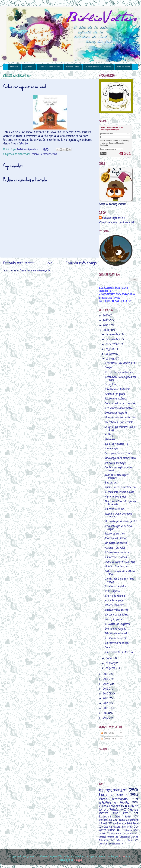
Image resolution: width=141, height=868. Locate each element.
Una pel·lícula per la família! (120, 418)
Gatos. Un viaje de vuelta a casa (120, 573)
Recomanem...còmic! (116, 399)
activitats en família (114, 803)
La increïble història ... (117, 557)
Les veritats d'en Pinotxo (119, 408)
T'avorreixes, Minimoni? (117, 389)
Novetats (14, 67)
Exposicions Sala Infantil (115, 817)
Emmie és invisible (115, 596)
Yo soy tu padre (114, 620)
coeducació (116, 844)
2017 (106, 684)
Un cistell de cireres (116, 543)
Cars (107, 648)
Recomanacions (48, 154)
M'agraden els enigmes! (118, 553)
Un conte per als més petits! (121, 521)
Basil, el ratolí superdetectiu (120, 487)
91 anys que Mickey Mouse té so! (120, 428)
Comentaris (109, 739)
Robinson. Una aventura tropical (118, 515)
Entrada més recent (18, 263)
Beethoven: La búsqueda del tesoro (120, 379)
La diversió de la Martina (119, 652)
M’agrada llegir (125, 841)
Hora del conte (123, 67)
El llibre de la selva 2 (117, 638)
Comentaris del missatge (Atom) (38, 271)
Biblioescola (105, 820)
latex (122, 857)
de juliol (110, 349)
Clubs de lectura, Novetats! (120, 562)
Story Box (110, 385)
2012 (106, 708)
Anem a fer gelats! (116, 394)
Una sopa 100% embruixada (120, 458)
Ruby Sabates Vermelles (119, 372)
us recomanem (113, 790)
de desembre (113, 335)
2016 (106, 689)
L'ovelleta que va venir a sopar (118, 528)
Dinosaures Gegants (116, 413)
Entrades (107, 733)
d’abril (109, 658)
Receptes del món (115, 534)
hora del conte (113, 795)
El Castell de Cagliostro (118, 624)
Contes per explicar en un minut (119, 469)
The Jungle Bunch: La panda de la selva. (120, 503)
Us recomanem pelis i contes (98, 67)
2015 (106, 694)
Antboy (109, 435)
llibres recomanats (113, 799)
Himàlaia (110, 439)
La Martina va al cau (117, 643)
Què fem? (29, 67)
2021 (106, 326)
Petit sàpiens (112, 591)
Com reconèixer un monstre (120, 404)
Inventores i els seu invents (120, 363)
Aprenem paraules (115, 548)
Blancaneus (111, 483)
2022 (106, 321)
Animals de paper (115, 601)
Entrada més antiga (81, 263)
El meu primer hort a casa (120, 492)
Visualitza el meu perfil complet (117, 223)
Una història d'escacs (117, 567)
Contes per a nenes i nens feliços (120, 580)
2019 (106, 674)
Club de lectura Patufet (118, 808)
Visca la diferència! (115, 497)
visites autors (107, 830)
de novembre (113, 339)
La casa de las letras (117, 615)
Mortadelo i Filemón (116, 538)
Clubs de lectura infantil (50, 67)
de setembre (113, 344)
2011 (106, 713)
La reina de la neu (115, 509)
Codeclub (103, 844)
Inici (50, 263)
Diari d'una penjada (116, 629)
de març (111, 663)
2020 (106, 330)
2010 (106, 718)
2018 (106, 679)
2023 (106, 316)
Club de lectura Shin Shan (118, 827)
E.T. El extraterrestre (116, 444)
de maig (110, 359)
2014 (106, 698)
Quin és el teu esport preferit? (117, 476)
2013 (106, 703)
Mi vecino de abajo (115, 463)
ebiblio (24, 144)
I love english (112, 449)
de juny (110, 354)
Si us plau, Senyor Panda (119, 453)
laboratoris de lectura (122, 834)
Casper (109, 368)
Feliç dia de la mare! (116, 634)
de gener (111, 668)
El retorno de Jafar (116, 587)
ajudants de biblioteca (125, 824)
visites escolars (109, 806)
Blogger (78, 860)
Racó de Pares (73, 67)
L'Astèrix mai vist (115, 605)
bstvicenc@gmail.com (114, 218)
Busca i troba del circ (117, 610)
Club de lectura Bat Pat (118, 811)
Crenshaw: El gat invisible (119, 422)
